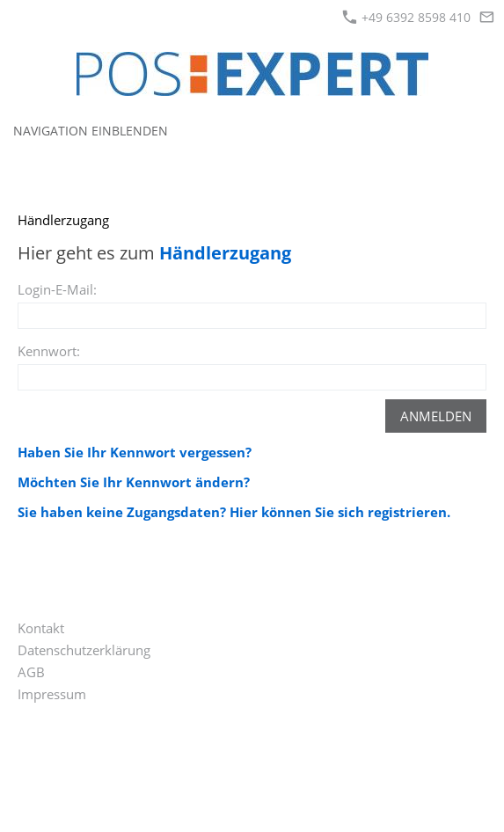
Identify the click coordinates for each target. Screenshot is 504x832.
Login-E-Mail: (57, 289)
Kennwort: (49, 351)
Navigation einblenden (91, 131)
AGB (31, 672)
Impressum (52, 694)
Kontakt (41, 628)
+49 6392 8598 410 (406, 17)
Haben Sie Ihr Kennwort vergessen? (135, 452)
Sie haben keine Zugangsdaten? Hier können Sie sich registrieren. (234, 512)
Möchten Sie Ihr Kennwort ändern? (134, 482)
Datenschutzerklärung (84, 650)
